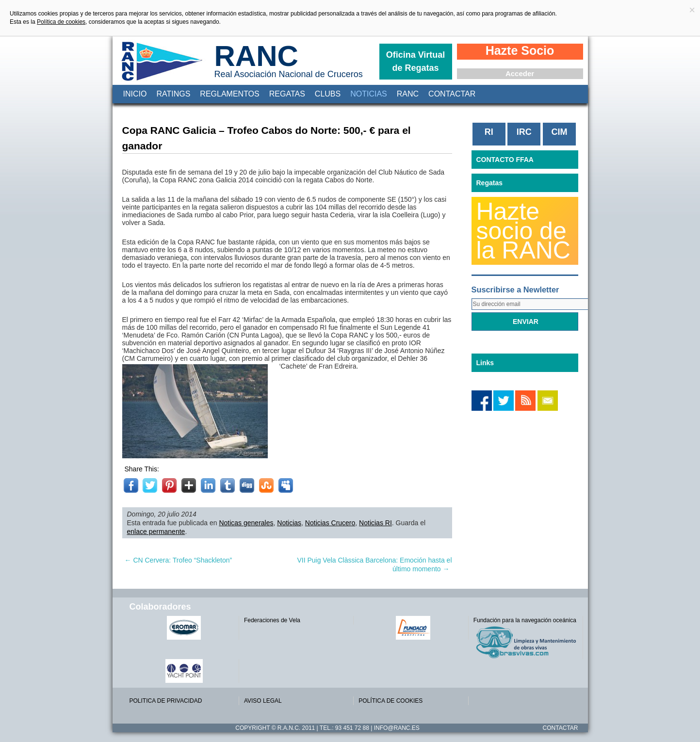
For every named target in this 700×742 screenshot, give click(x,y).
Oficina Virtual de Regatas (416, 61)
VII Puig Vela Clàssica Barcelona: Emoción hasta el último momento (374, 565)
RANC (256, 56)
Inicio (135, 94)
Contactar (452, 94)
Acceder (520, 73)
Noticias (369, 94)
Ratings (173, 94)
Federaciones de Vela (272, 620)
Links (485, 363)
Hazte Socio (520, 50)
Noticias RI (375, 523)
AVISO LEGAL (263, 701)
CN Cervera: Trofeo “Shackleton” (179, 560)
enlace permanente (156, 532)
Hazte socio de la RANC (523, 231)
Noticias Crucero (330, 523)
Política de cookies (61, 22)
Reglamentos (229, 94)
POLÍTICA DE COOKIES (391, 701)
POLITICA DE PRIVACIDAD (166, 701)
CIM (559, 132)
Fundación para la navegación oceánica (525, 620)
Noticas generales (246, 523)
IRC (524, 132)
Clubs (328, 94)
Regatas (287, 94)
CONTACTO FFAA (505, 160)
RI (489, 132)
